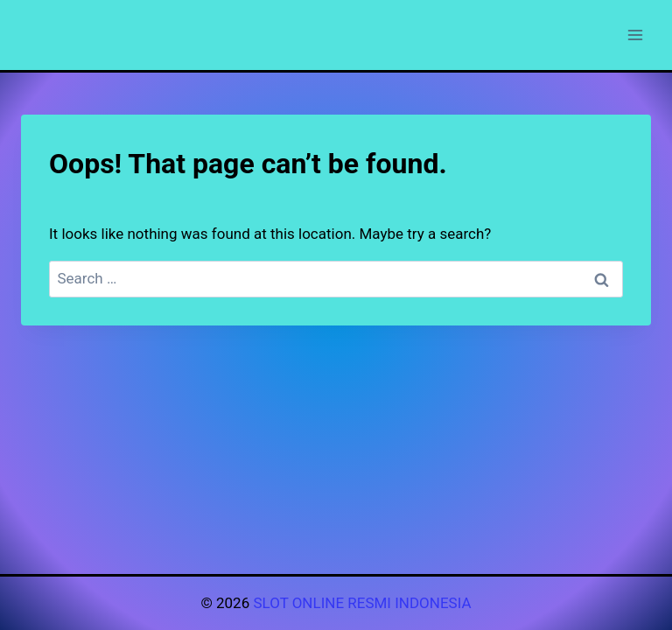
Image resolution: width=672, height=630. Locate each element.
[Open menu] (635, 35)
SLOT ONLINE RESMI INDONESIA (362, 603)
